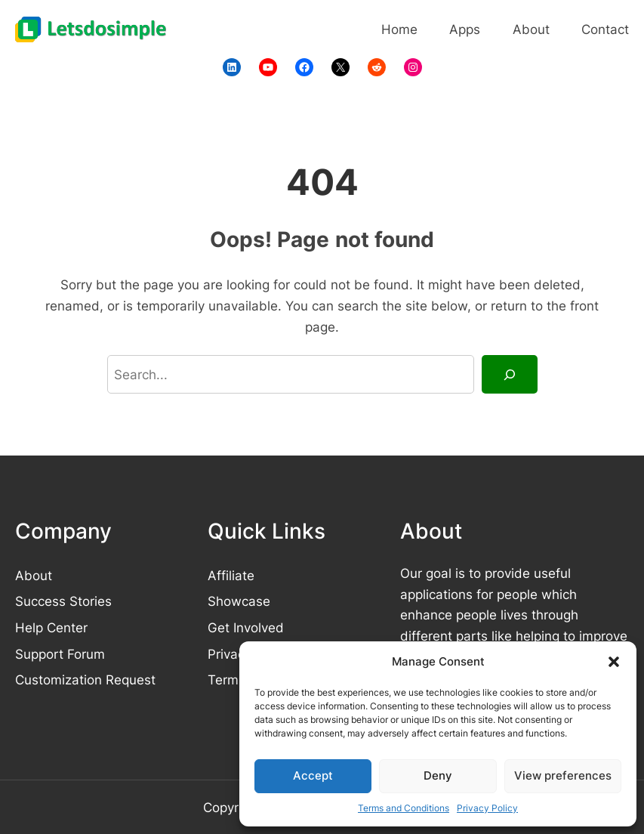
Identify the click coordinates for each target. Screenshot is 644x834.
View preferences (563, 775)
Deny (438, 775)
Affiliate (231, 575)
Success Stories (63, 601)
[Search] (510, 374)
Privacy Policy (487, 808)
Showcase (239, 601)
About (34, 575)
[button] (614, 662)
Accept (313, 775)
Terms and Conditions (404, 808)
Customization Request (85, 680)
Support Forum (60, 654)
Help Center (51, 627)
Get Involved (246, 627)
